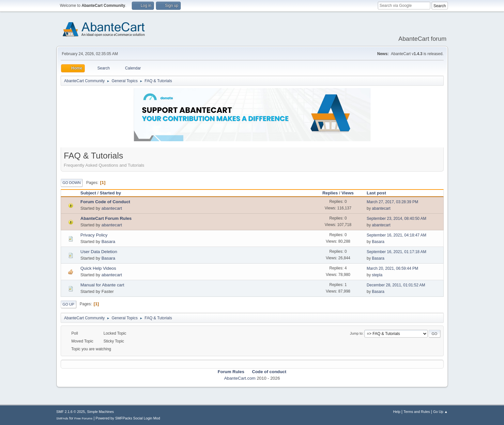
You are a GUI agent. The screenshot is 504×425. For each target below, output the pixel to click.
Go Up (69, 304)
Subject (88, 193)
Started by (110, 193)
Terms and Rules (417, 412)
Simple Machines (100, 412)
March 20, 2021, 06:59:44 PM (392, 268)
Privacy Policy (94, 235)
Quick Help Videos (98, 268)
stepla (377, 275)
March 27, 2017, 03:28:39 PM (392, 202)
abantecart (112, 208)
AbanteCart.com (240, 378)
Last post (379, 193)
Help (397, 412)
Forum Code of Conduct (106, 202)
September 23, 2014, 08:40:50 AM (397, 219)
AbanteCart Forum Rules (106, 218)
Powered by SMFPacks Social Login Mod (128, 418)
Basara (108, 242)
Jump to (356, 333)
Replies (330, 193)
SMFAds (62, 418)
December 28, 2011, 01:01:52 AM (396, 285)
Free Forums (84, 418)
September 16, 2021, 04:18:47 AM (397, 235)
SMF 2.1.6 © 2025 (71, 412)
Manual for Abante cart (102, 285)
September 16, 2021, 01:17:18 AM (397, 252)
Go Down (72, 183)
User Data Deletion (99, 252)
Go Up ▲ (441, 412)
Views (348, 193)
